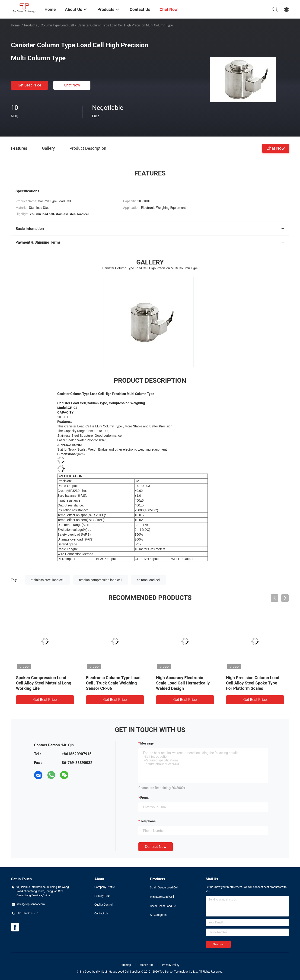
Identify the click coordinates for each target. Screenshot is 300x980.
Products (31, 25)
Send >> (218, 944)
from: (144, 798)
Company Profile (105, 887)
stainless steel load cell (48, 580)
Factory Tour (102, 896)
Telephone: (148, 821)
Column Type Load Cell (57, 25)
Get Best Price (30, 85)
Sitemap (126, 965)
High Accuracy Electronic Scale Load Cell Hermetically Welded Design (183, 683)
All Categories (159, 915)
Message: (147, 743)
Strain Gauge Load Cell (164, 888)
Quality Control (104, 905)
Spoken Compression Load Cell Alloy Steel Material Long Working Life (44, 683)
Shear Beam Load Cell (164, 906)
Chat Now (72, 85)
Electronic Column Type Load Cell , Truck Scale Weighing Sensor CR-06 (113, 683)
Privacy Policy (171, 965)
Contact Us (101, 913)
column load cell (149, 580)
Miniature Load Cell (162, 897)
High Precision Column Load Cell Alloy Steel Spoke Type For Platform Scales (253, 683)
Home (15, 25)
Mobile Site (147, 965)
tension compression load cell (101, 580)
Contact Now (156, 847)
